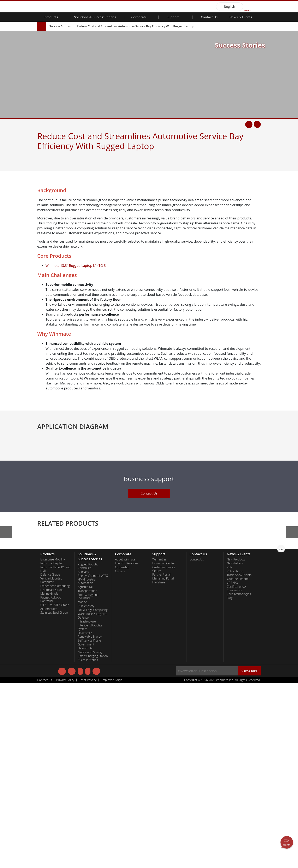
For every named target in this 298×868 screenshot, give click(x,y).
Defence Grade (50, 759)
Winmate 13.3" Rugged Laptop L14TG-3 (76, 266)
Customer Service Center (164, 754)
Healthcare (85, 818)
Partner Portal (161, 759)
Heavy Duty (85, 833)
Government (86, 829)
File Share (159, 767)
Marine (82, 787)
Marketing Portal (163, 763)
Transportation (87, 776)
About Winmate (125, 744)
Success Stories (60, 26)
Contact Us (209, 17)
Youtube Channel (238, 764)
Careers (120, 756)
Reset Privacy (88, 865)
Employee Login (111, 865)
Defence (83, 802)
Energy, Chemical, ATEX (93, 760)
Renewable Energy (90, 821)
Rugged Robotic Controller (50, 784)
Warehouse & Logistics (93, 799)
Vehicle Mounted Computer (51, 765)
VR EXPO (232, 768)
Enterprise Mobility (53, 744)
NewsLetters (235, 748)
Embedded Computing (55, 771)
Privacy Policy (65, 865)
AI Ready (83, 757)
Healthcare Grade (52, 775)
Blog (230, 783)
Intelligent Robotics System (90, 812)
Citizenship (122, 752)
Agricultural (85, 772)
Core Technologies (239, 779)
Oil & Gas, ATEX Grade (55, 790)
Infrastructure (87, 806)
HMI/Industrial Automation (87, 766)
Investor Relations (127, 748)
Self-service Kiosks (90, 825)
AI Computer (49, 794)
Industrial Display (51, 748)
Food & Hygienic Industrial (88, 781)
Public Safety (86, 791)
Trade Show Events (239, 760)
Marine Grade (49, 778)
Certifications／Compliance (237, 773)
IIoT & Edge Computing (93, 795)
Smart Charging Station (93, 841)
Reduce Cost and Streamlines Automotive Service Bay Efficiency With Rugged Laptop (135, 26)
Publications (235, 756)
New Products (236, 744)
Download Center (164, 748)
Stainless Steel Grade (54, 797)
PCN (230, 752)
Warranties (159, 744)
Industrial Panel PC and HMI (55, 754)
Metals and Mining (90, 837)
